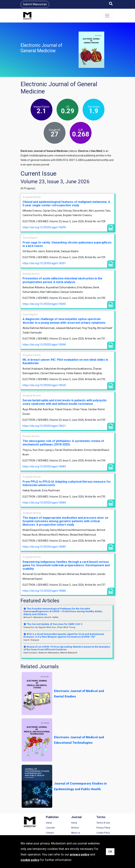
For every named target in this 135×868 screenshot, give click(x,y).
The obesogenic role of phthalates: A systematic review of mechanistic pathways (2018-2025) (63, 443)
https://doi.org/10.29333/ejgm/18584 (44, 503)
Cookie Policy (103, 833)
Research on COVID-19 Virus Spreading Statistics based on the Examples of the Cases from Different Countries (67, 648)
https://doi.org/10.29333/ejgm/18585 (44, 547)
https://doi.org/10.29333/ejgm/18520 (44, 385)
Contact (50, 833)
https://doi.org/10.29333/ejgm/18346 (44, 345)
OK (110, 852)
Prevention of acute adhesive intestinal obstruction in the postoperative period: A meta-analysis (62, 280)
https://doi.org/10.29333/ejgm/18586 (44, 591)
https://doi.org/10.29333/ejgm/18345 (44, 304)
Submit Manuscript (35, 4)
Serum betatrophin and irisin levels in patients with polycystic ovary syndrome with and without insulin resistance (65, 402)
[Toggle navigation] (107, 16)
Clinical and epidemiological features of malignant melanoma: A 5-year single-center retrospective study (66, 204)
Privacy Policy (103, 828)
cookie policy (30, 860)
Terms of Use (103, 823)
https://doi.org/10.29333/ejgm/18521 (44, 426)
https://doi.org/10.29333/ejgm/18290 (44, 227)
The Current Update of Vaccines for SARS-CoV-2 (53, 624)
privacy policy (80, 854)
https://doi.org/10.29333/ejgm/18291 (44, 263)
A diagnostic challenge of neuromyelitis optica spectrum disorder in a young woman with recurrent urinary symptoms (64, 321)
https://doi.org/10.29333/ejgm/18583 (44, 466)
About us (76, 833)
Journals (50, 828)
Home (49, 823)
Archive (75, 828)
